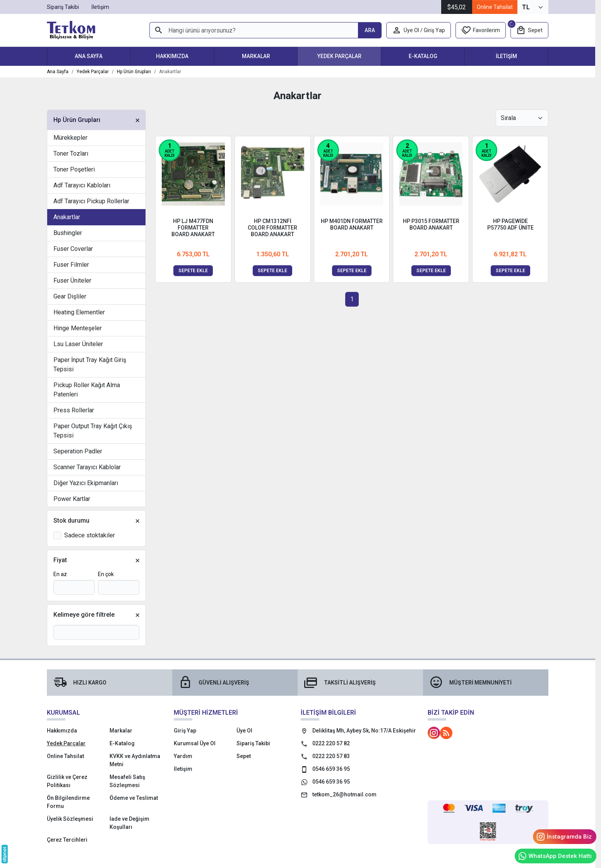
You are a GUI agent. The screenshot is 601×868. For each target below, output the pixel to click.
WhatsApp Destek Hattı (555, 856)
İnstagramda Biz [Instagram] (564, 837)
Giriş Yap (185, 731)
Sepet (244, 756)
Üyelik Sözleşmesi (70, 819)
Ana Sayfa (89, 56)
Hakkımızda (172, 56)
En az (60, 574)
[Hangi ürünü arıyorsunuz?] (254, 30)
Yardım (183, 756)
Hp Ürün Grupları (77, 120)
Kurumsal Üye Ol (195, 743)
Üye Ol (244, 731)
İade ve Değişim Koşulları (129, 823)
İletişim (506, 56)
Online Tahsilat (495, 7)
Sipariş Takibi (253, 743)
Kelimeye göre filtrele (84, 615)
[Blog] (446, 733)
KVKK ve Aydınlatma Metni (135, 760)
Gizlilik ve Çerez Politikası (67, 781)
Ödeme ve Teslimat (134, 798)
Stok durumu (71, 521)
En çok (106, 574)
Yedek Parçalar (339, 56)
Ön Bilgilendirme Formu (68, 802)
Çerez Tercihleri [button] (67, 840)
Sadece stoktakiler (90, 535)
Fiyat (60, 560)
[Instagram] (434, 733)
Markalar (256, 56)
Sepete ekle (193, 271)
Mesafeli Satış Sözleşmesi (127, 781)
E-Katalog (423, 56)
